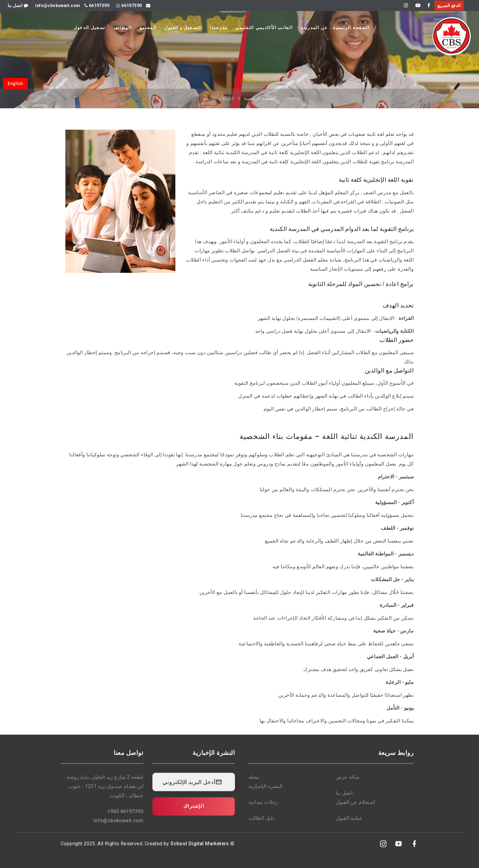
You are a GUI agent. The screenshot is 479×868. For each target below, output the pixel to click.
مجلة (254, 782)
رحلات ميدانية (263, 807)
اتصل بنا (18, 6)
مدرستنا (219, 28)
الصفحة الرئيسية (351, 28)
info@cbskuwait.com (118, 825)
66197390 (97, 6)
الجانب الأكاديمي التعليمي (264, 28)
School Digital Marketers (200, 848)
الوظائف (123, 28)
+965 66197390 (125, 816)
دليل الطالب (262, 823)
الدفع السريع (449, 6)
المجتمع (148, 28)
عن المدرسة (314, 28)
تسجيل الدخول (90, 28)
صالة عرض (348, 782)
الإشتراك (194, 811)
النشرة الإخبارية (265, 791)
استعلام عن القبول (355, 807)
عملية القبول (349, 823)
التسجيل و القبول (183, 28)
